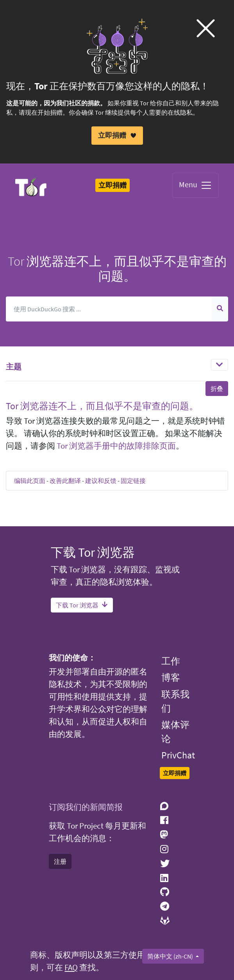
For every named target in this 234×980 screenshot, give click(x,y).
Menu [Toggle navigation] (196, 185)
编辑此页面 (30, 481)
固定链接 (133, 481)
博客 (171, 677)
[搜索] (109, 309)
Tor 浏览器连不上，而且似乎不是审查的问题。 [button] (102, 406)
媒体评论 (175, 732)
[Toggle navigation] (220, 364)
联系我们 (175, 701)
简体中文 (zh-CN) (171, 956)
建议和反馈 (101, 481)
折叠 (217, 388)
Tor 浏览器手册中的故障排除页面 (116, 446)
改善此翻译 (65, 481)
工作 (171, 661)
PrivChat (178, 755)
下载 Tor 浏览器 (82, 605)
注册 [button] (60, 861)
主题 (14, 366)
